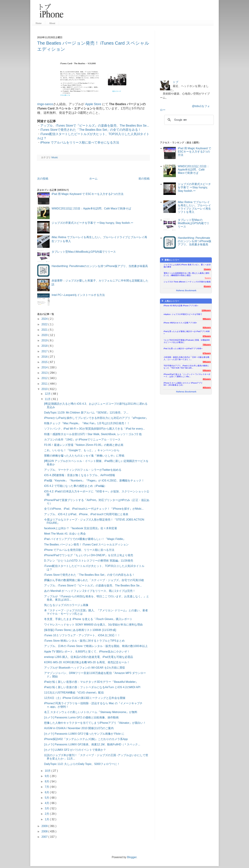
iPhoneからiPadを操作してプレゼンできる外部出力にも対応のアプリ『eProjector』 (96, 418)
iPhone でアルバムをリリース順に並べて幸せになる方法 (80, 143)
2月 (47, 814)
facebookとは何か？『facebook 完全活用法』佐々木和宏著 (81, 528)
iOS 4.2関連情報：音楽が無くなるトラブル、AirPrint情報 (80, 475)
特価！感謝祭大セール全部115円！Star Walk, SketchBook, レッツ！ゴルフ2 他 (93, 434)
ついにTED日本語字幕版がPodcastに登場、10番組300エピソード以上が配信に (187, 341)
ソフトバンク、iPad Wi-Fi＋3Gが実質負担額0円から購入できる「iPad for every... (94, 429)
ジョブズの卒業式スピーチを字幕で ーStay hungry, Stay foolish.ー (92, 223)
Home (39, 23)
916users (207, 328)
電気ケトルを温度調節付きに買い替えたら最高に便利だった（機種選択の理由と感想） (186, 274)
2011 (45, 384)
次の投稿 (43, 179)
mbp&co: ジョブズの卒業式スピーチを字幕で (183, 314)
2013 (45, 373)
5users (208, 278)
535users (207, 370)
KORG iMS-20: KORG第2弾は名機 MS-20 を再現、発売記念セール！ (87, 662)
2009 (45, 826)
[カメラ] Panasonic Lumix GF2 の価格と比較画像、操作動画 (81, 717)
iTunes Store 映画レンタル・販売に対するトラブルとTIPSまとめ (84, 641)
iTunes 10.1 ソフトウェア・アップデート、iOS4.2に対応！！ (82, 635)
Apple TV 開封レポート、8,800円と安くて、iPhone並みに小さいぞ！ (87, 652)
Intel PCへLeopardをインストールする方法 (78, 295)
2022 (45, 324)
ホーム (93, 179)
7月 (47, 787)
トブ (176, 82)
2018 (45, 346)
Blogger (132, 857)
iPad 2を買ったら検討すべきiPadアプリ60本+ (183, 348)
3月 (47, 808)
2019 (45, 340)
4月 (47, 803)
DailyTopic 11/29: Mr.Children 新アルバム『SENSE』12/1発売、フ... (86, 413)
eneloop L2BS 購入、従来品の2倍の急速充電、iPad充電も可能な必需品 (89, 657)
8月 (47, 781)
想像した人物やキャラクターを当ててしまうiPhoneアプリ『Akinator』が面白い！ (95, 723)
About (52, 23)
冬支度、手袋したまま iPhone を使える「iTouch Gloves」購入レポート (88, 619)
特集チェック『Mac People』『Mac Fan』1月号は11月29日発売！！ (87, 423)
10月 (48, 771)
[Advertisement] (140, 12)
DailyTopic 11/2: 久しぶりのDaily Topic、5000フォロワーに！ (82, 764)
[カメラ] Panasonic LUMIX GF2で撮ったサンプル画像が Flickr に (84, 734)
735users (207, 345)
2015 (45, 362)
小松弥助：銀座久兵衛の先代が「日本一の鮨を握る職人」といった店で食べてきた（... (186, 358)
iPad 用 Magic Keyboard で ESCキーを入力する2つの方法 (87, 194)
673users (207, 353)
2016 (45, 357)
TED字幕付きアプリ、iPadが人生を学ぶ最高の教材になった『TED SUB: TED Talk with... (186, 367)
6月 (47, 792)
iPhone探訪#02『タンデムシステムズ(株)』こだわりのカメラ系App (86, 739)
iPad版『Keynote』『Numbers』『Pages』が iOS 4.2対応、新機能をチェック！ (94, 481)
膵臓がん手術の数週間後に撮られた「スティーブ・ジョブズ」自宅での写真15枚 (94, 580)
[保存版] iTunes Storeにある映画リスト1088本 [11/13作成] (80, 630)
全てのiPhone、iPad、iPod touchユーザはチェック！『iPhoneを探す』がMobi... (94, 509)
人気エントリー (170, 301)
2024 (45, 319)
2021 (45, 330)
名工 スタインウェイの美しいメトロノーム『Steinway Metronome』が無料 (91, 712)
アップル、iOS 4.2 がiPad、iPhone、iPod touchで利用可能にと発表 (86, 514)
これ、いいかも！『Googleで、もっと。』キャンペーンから (82, 450)
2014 (45, 367)
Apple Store (93, 104)
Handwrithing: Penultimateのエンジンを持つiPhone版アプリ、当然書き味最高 (100, 266)
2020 (45, 335)
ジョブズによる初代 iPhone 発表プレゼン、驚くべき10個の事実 (187, 266)
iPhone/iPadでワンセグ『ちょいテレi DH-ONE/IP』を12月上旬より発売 (89, 555)
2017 (45, 351)
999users (207, 319)
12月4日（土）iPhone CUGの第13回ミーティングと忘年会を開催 (85, 698)
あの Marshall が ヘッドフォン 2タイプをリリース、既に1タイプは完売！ (90, 591)
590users (207, 362)
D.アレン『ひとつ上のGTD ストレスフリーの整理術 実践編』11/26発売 (89, 561)
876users (207, 336)
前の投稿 (144, 179)
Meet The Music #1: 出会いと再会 (65, 534)
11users (207, 269)
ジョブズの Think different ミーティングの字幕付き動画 (187, 282)
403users (207, 388)
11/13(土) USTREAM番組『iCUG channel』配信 (74, 693)
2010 (45, 389)
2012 (45, 378)
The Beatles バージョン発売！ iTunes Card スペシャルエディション (86, 545)
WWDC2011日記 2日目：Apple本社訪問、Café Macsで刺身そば (91, 208)
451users (207, 379)
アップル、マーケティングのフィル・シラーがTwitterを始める (83, 470)
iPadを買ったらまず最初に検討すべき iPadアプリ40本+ (187, 332)
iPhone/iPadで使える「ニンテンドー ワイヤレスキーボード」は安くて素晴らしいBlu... (187, 375)
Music (55, 157)
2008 (45, 831)
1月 (47, 819)
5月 (47, 798)
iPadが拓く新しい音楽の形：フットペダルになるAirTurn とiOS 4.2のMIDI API (92, 687)
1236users (206, 310)
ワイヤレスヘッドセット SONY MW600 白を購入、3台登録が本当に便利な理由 (93, 625)
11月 (48, 399)
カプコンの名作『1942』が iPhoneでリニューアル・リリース (82, 440)
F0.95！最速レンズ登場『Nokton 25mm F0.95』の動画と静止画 (84, 445)
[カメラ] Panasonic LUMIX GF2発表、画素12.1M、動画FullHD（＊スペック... (92, 744)
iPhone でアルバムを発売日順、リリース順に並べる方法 (79, 550)
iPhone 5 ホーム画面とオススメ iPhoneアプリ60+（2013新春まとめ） (183, 384)
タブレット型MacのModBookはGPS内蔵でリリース (84, 252)
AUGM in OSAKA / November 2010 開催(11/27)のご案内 (79, 728)
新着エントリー (170, 260)
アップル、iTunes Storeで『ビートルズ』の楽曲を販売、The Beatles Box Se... (95, 126)
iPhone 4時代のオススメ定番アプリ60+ (180, 323)
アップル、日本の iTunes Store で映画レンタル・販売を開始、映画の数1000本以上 (96, 646)
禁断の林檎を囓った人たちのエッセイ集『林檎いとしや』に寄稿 (84, 456)
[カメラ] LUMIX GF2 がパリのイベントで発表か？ (75, 750)
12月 (48, 394)
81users (207, 286)
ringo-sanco (45, 104)
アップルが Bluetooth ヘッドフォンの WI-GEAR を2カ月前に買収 (85, 668)
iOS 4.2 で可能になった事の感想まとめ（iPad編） (75, 486)
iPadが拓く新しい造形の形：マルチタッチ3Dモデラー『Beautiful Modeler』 (91, 682)
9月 (47, 776)
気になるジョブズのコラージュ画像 (66, 605)
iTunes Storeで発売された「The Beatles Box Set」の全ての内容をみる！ (91, 130)
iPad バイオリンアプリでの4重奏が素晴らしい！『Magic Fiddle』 (85, 539)
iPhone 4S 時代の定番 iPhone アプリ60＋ (181, 306)
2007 (45, 837)
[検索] (188, 120)
